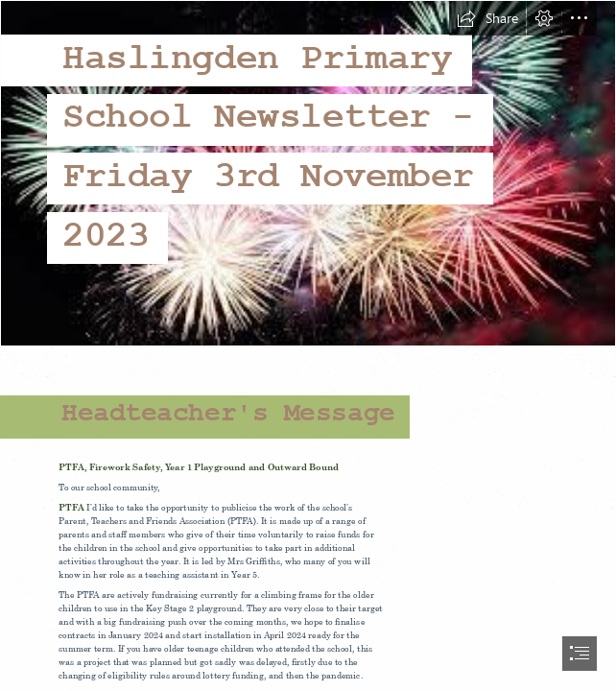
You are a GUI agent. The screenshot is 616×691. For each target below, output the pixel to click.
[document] (308, 345)
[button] (487, 18)
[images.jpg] (308, 173)
